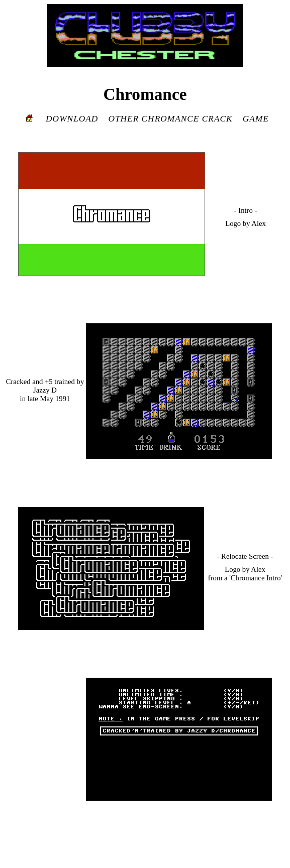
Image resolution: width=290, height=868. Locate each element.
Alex (259, 223)
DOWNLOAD (72, 119)
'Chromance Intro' (256, 578)
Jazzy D (45, 390)
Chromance (145, 94)
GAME (256, 119)
